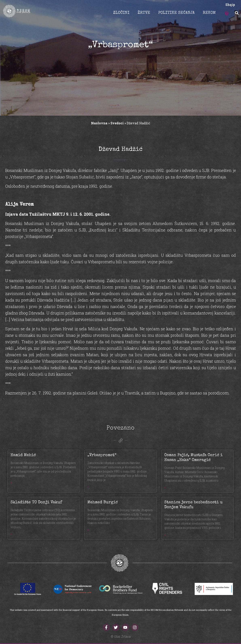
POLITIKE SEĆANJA (176, 13)
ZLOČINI (121, 13)
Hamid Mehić (23, 455)
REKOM (209, 13)
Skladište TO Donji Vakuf (36, 502)
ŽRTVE (144, 13)
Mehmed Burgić (103, 502)
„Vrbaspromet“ (102, 455)
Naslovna (99, 123)
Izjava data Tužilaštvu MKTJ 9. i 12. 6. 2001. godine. (58, 214)
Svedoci (117, 123)
